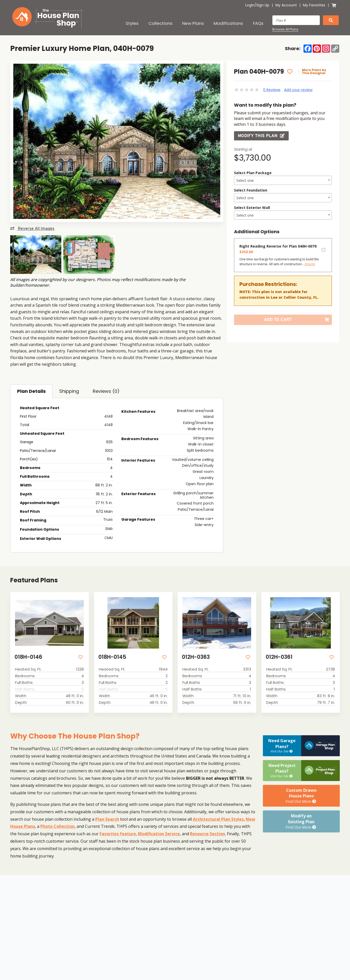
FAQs (258, 23)
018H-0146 (28, 657)
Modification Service (159, 834)
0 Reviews (272, 90)
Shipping (69, 391)
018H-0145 (112, 657)
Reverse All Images (32, 229)
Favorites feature (118, 834)
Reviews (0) (106, 391)
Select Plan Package (253, 173)
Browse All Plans (285, 29)
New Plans (193, 23)
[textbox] (283, 181)
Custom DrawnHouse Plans (301, 796)
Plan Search (107, 819)
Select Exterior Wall (252, 208)
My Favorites (314, 5)
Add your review (298, 90)
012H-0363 (196, 657)
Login (250, 5)
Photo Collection (57, 826)
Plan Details (31, 391)
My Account (286, 5)
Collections (160, 23)
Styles (132, 23)
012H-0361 (279, 657)
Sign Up (263, 5)
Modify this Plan (261, 136)
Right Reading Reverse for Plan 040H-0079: (278, 249)
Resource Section (208, 834)
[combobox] (283, 180)
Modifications (228, 23)
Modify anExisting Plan (301, 821)
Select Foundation (251, 190)
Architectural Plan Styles (218, 819)
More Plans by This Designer (314, 72)
